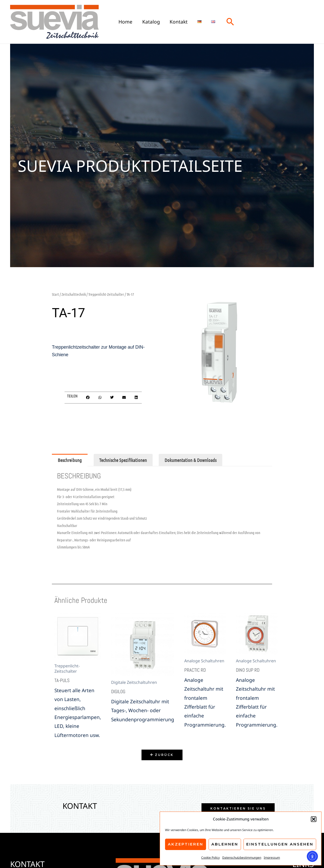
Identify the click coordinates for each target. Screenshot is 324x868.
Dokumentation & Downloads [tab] (190, 460)
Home (125, 22)
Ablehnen (225, 844)
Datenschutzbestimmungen (242, 858)
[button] (314, 819)
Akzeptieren (186, 844)
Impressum (272, 858)
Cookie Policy (210, 858)
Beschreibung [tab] (70, 460)
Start (55, 294)
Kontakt (178, 22)
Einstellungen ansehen (280, 844)
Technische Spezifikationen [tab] (123, 460)
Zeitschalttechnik (74, 294)
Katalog (151, 22)
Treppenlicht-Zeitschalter (106, 294)
